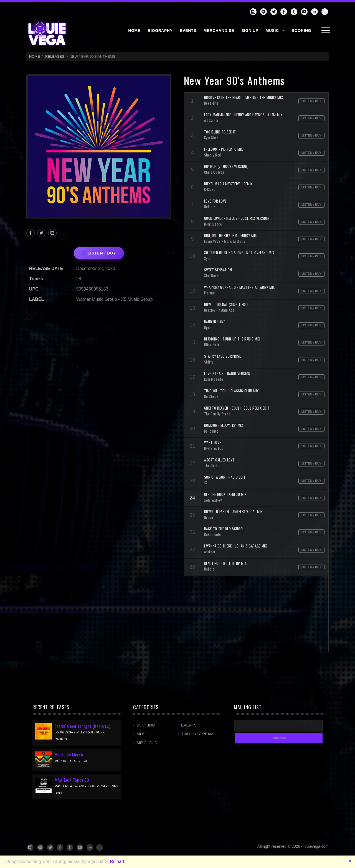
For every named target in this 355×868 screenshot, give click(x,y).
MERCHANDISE (219, 31)
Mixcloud (147, 743)
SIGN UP (250, 31)
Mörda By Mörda (69, 755)
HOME (134, 31)
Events (189, 725)
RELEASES (55, 56)
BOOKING (301, 31)
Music (272, 31)
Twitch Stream (197, 734)
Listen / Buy (311, 101)
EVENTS (188, 31)
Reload (117, 861)
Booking (146, 725)
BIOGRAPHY (160, 31)
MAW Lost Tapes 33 (72, 780)
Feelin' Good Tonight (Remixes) (83, 726)
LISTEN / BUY (99, 253)
